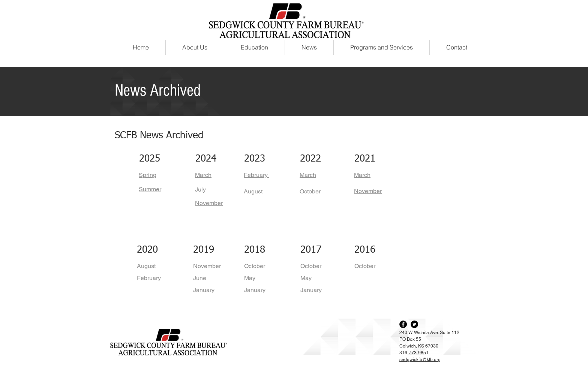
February (149, 278)
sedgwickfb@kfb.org (420, 360)
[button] (382, 47)
